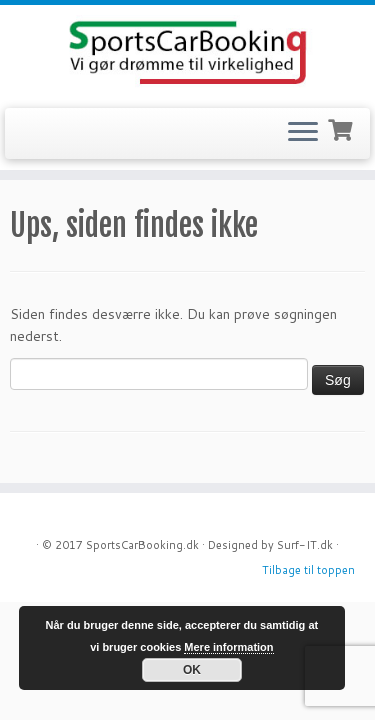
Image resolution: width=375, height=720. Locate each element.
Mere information (228, 647)
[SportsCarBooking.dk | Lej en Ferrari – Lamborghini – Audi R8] (187, 54)
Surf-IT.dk (305, 545)
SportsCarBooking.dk (142, 545)
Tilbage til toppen (308, 570)
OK (192, 670)
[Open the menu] (303, 134)
